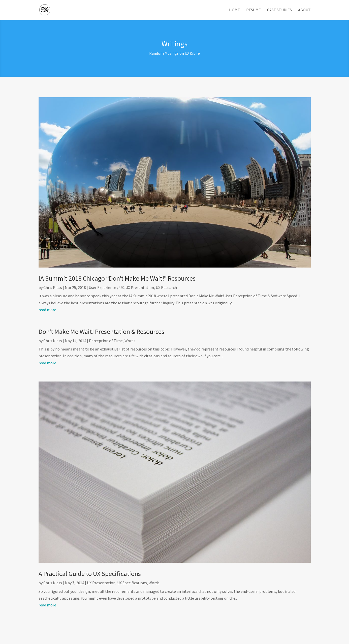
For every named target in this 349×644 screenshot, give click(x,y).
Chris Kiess (53, 287)
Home (234, 10)
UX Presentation (140, 287)
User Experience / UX (106, 287)
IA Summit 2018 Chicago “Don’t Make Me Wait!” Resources (117, 278)
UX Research (166, 287)
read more (47, 310)
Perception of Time (106, 341)
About (304, 10)
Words (130, 341)
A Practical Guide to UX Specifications (90, 574)
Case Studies (279, 10)
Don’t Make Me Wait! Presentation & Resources (101, 331)
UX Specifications (132, 583)
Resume (253, 10)
